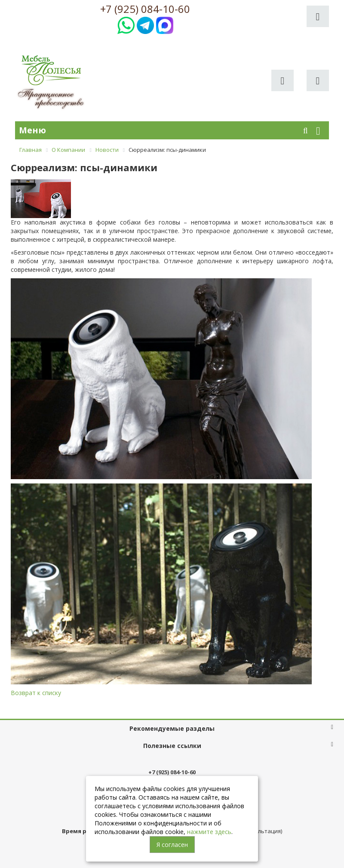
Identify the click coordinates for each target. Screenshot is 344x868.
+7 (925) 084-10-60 (145, 9)
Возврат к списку (36, 693)
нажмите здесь (209, 832)
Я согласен (172, 845)
